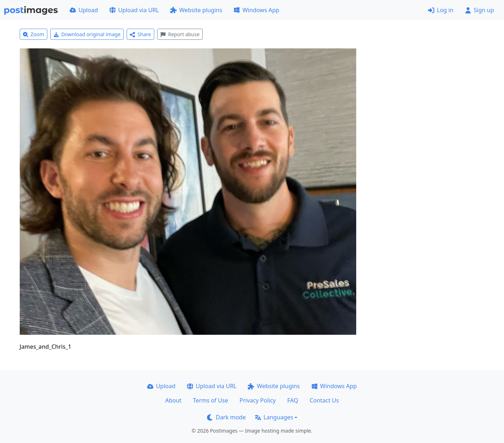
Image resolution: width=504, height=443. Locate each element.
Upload (84, 10)
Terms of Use (211, 400)
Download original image (87, 34)
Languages (274, 417)
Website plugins (196, 10)
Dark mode (226, 417)
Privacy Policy (258, 400)
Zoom (34, 34)
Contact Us (324, 400)
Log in (441, 10)
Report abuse (180, 34)
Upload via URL (134, 10)
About (173, 400)
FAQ (293, 400)
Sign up (479, 10)
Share (140, 34)
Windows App (256, 10)
